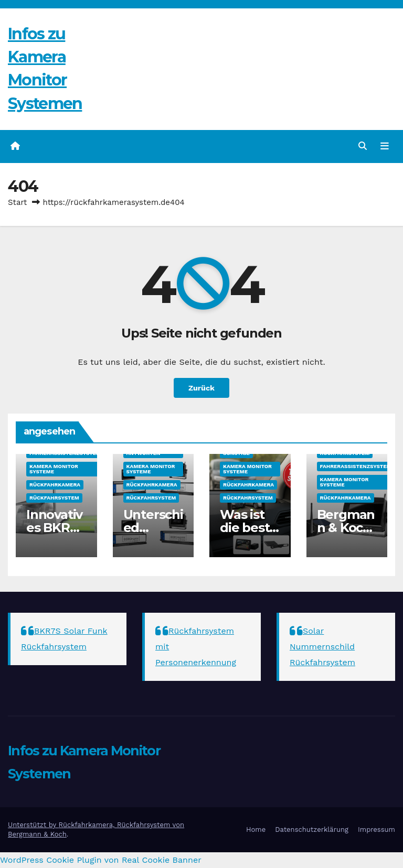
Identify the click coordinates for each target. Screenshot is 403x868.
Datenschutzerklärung (312, 829)
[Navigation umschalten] (385, 146)
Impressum (377, 829)
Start (17, 202)
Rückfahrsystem (54, 498)
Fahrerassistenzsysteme (67, 453)
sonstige (236, 453)
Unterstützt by (33, 825)
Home (256, 829)
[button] (363, 146)
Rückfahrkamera (55, 485)
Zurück (201, 388)
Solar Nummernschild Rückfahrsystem (322, 647)
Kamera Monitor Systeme (54, 469)
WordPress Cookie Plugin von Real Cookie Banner (101, 860)
